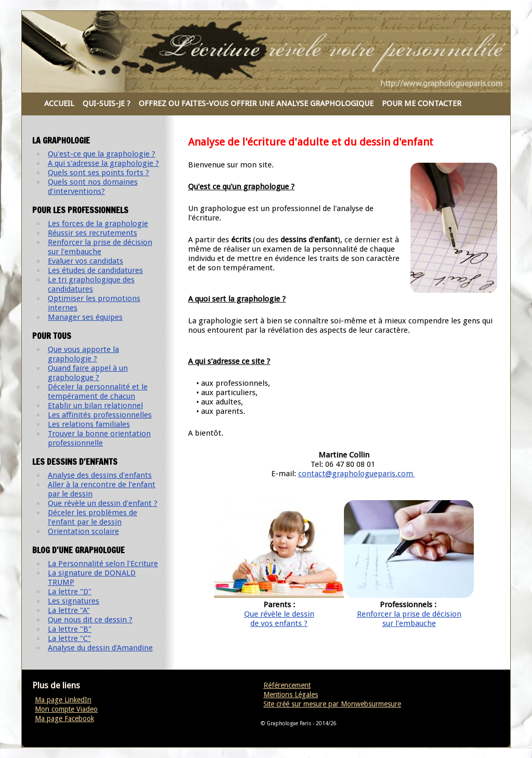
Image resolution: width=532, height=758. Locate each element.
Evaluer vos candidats (85, 261)
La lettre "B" (70, 629)
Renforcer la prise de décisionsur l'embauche (409, 619)
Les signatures (74, 601)
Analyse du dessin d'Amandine (100, 648)
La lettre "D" (70, 592)
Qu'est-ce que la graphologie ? (102, 154)
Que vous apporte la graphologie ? (83, 354)
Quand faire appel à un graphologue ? (88, 373)
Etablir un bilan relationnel (95, 406)
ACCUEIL (59, 103)
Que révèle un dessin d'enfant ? (103, 503)
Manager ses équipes (85, 317)
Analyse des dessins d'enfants (100, 475)
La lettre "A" (69, 610)
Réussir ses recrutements (92, 233)
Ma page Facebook (64, 718)
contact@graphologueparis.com (357, 474)
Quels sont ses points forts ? (98, 173)
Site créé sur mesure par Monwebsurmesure (332, 704)
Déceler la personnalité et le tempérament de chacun (98, 391)
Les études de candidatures (95, 270)
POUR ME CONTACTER (422, 103)
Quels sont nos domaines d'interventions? (93, 187)
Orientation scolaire (83, 531)
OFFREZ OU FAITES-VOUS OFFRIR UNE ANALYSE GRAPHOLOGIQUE (256, 103)
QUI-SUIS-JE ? (107, 103)
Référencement (287, 685)
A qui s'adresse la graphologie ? (103, 163)
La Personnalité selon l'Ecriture (103, 564)
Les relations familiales (89, 424)
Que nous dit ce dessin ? (90, 620)
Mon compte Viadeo (66, 709)
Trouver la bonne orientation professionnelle (99, 438)
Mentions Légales (291, 695)
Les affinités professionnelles (100, 415)
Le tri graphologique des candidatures (91, 284)
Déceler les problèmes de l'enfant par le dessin (92, 517)
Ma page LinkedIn (63, 700)
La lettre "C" (69, 638)
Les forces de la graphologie (98, 224)
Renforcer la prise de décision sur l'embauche (100, 247)
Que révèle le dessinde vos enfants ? (279, 619)
